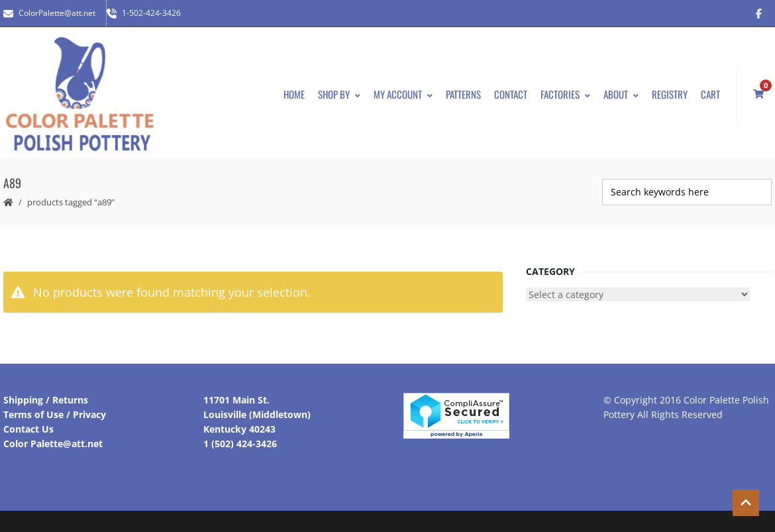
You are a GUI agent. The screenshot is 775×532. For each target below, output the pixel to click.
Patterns (463, 94)
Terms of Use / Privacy (55, 414)
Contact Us (28, 429)
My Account (403, 94)
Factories (565, 94)
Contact (511, 94)
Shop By (339, 94)
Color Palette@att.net (53, 444)
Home (294, 94)
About (621, 94)
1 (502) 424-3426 (240, 444)
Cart (710, 94)
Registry (670, 94)
